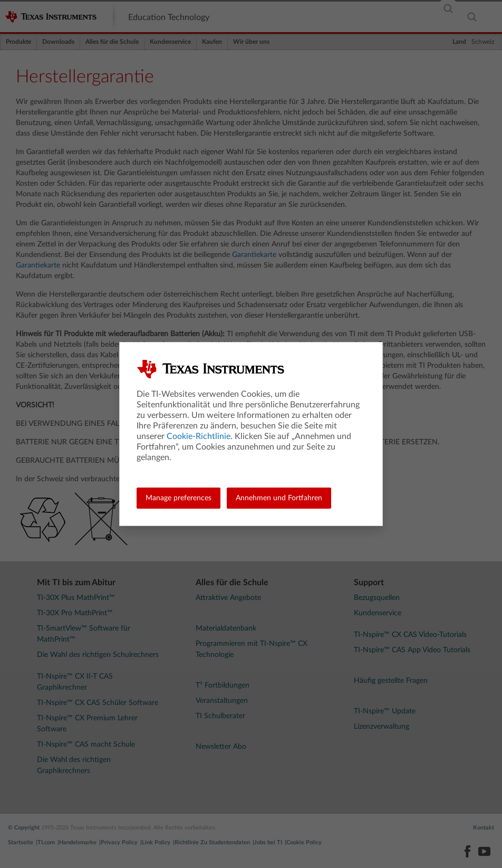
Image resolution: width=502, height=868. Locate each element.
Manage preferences (178, 498)
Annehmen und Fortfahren (279, 498)
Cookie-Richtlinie (199, 436)
